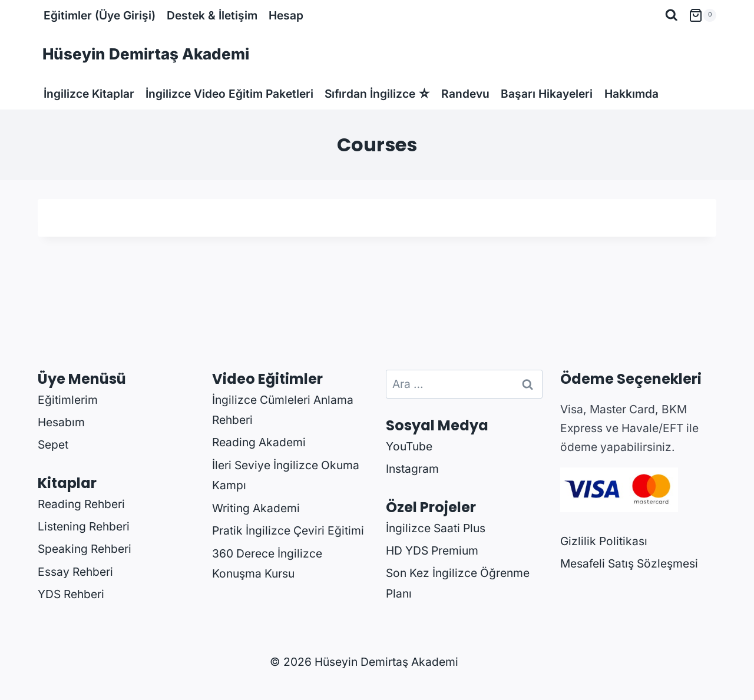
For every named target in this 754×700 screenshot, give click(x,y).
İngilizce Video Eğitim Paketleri (229, 94)
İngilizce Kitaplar (89, 94)
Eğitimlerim (68, 400)
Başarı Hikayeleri (547, 94)
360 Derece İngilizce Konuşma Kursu (267, 564)
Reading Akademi (259, 442)
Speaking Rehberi (85, 549)
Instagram (412, 469)
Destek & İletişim (212, 15)
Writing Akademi (256, 508)
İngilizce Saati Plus (436, 528)
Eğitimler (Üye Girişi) (100, 15)
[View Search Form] (672, 15)
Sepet (53, 444)
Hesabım (61, 422)
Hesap (286, 15)
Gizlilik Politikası (604, 541)
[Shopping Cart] (702, 15)
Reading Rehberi (81, 504)
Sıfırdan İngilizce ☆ (377, 94)
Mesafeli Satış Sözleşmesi (629, 563)
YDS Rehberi (71, 594)
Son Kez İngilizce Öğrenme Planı (458, 583)
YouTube (409, 446)
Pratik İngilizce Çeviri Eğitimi (288, 530)
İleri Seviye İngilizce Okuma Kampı (286, 475)
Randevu (465, 94)
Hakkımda (631, 94)
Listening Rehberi (84, 526)
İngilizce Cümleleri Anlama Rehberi (283, 410)
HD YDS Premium (432, 550)
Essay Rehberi (75, 572)
